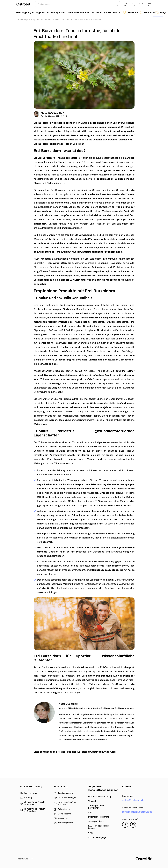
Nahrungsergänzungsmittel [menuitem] (32, 13)
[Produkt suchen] (78, 4)
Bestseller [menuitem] (130, 13)
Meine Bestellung (31, 787)
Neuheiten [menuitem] (146, 13)
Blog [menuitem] (159, 13)
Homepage (23, 20)
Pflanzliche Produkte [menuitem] (108, 13)
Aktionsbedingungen (98, 838)
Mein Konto (61, 787)
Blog (33, 20)
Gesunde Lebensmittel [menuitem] (81, 13)
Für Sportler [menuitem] (58, 13)
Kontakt (127, 787)
